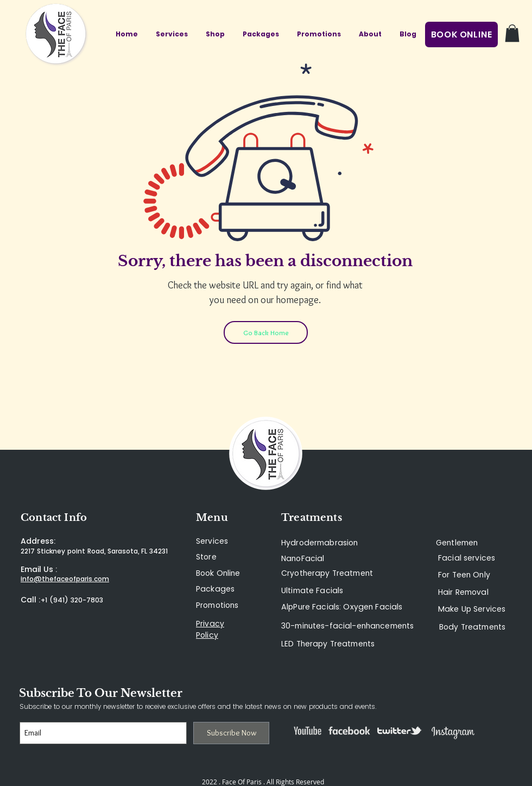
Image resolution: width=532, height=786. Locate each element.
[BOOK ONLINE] (461, 34)
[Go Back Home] (266, 332)
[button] (512, 33)
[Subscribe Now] (231, 733)
